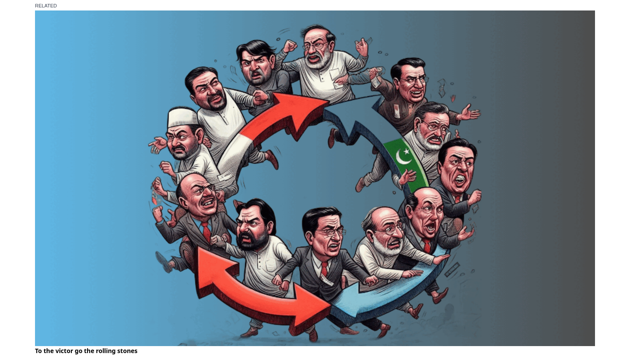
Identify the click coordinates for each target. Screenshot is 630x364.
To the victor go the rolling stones (86, 351)
